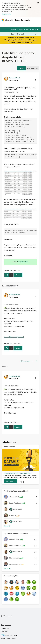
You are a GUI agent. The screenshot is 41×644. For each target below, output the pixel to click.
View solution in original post (14, 337)
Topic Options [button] (32, 68)
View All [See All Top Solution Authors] (7, 526)
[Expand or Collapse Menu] (3, 25)
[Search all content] (24, 34)
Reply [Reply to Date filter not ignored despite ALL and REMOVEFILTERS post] (18, 275)
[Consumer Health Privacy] (21, 638)
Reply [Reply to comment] (18, 348)
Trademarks (5, 631)
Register (13, 29)
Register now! (7, 14)
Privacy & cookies (6, 625)
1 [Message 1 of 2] (10, 270)
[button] (21, 68)
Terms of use (5, 628)
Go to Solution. (23, 262)
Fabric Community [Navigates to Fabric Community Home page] (23, 20)
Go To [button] (34, 29)
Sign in (21, 29)
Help (27, 29)
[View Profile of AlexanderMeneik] (15, 78)
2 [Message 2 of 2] (10, 343)
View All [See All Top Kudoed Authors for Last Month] (7, 568)
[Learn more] (10, 481)
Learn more (29, 42)
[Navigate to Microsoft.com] (7, 20)
